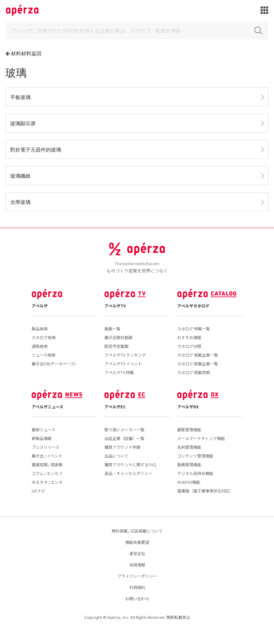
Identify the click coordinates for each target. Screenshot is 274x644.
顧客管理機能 (189, 429)
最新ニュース (43, 429)
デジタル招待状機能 (195, 473)
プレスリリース (45, 447)
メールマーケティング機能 (201, 438)
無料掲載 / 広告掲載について (137, 531)
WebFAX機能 (189, 482)
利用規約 (137, 587)
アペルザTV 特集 (119, 372)
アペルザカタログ (193, 306)
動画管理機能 (189, 464)
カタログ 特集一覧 (194, 329)
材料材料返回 (26, 53)
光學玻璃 (20, 202)
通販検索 (40, 346)
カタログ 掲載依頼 (194, 372)
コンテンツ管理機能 (195, 456)
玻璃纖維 (20, 176)
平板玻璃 (20, 97)
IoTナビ (39, 491)
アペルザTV (115, 306)
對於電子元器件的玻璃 (36, 150)
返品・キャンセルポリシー (128, 473)
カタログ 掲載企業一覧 (198, 355)
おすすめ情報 (189, 337)
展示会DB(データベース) (54, 364)
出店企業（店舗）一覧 (124, 438)
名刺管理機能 (189, 447)
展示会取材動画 (118, 337)
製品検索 (40, 329)
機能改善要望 (137, 542)
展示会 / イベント (47, 456)
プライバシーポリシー (137, 576)
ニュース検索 (43, 355)
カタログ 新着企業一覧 (198, 364)
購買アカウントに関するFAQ (130, 464)
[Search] (137, 30)
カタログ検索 (44, 337)
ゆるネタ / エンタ (47, 482)
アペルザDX (188, 407)
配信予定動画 (116, 346)
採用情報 (137, 565)
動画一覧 (112, 329)
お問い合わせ (137, 598)
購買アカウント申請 (122, 447)
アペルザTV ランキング (125, 355)
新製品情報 (42, 438)
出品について (116, 456)
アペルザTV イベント (123, 364)
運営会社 (137, 553)
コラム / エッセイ (47, 473)
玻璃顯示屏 (23, 123)
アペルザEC (115, 407)
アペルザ (40, 306)
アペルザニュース (47, 407)
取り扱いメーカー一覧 (124, 429)
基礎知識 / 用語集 (47, 464)
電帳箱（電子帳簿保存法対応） (205, 491)
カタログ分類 (189, 346)
